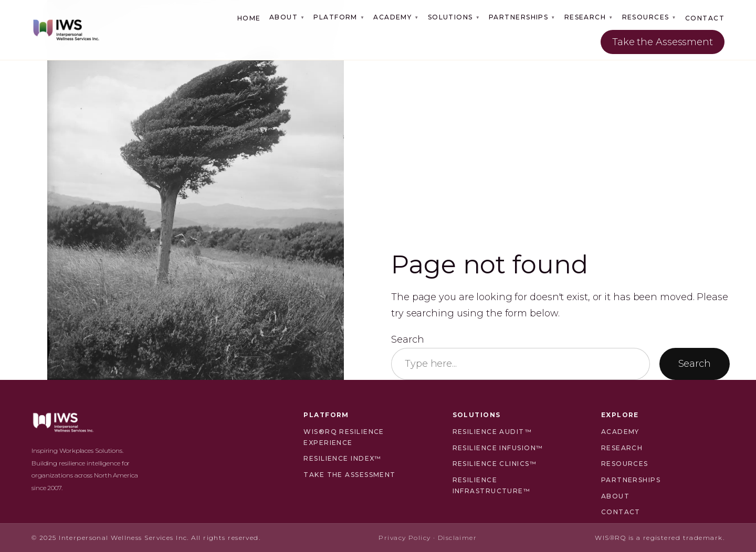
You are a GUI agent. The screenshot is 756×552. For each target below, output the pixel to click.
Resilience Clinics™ (495, 464)
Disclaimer (457, 538)
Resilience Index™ (342, 458)
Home (249, 18)
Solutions (454, 17)
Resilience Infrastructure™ (492, 485)
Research (589, 17)
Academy (396, 17)
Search (407, 339)
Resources (649, 17)
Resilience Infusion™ (498, 448)
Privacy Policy (405, 538)
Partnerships (522, 17)
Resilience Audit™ (492, 432)
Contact (705, 18)
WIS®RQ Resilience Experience (344, 437)
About (287, 17)
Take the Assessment (663, 42)
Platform (339, 17)
